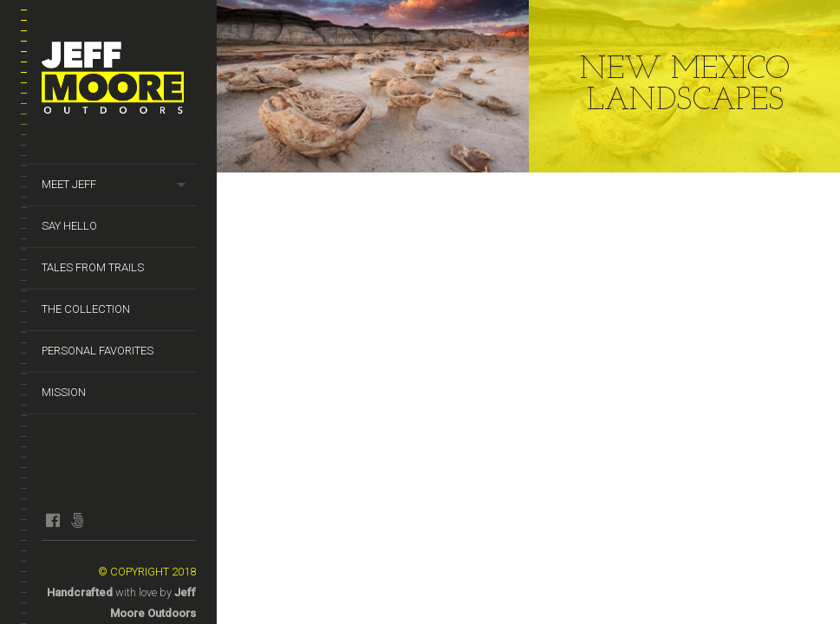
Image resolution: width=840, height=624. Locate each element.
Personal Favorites (98, 351)
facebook (52, 520)
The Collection (86, 309)
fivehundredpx (77, 520)
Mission (64, 392)
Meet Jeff (69, 184)
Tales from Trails (93, 267)
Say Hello (69, 226)
